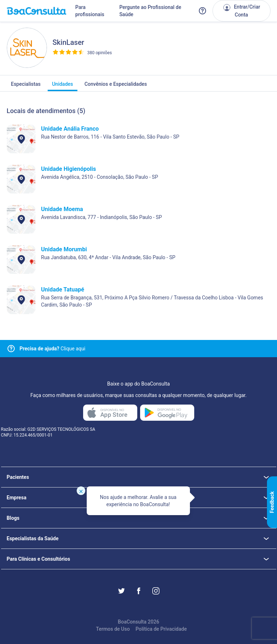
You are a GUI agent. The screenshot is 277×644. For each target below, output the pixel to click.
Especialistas (26, 86)
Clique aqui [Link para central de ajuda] (53, 349)
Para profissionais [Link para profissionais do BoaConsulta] (90, 11)
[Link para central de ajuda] (11, 349)
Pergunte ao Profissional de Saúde (150, 11)
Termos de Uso (113, 629)
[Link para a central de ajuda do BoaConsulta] (202, 11)
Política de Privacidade (161, 629)
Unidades (63, 86)
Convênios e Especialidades (116, 86)
